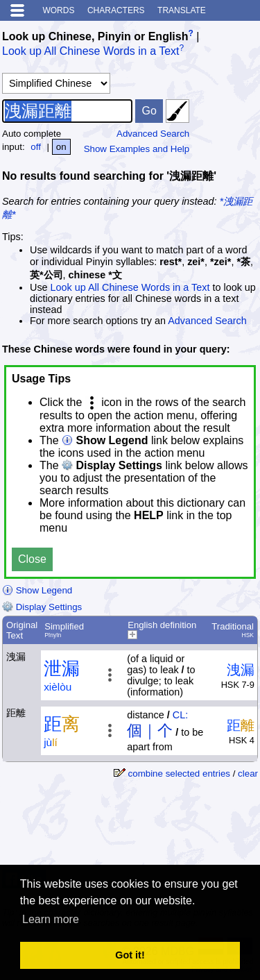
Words (58, 10)
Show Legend (37, 590)
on (61, 147)
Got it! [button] (130, 955)
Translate (182, 10)
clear (248, 774)
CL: (180, 715)
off (36, 147)
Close (32, 559)
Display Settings (42, 607)
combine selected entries (179, 774)
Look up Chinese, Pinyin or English (95, 36)
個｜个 (150, 730)
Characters (116, 10)
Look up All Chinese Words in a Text (91, 52)
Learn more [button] (51, 919)
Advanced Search (153, 134)
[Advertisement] (147, 829)
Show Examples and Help (137, 149)
